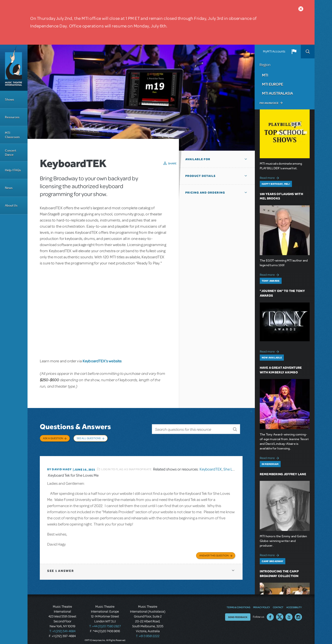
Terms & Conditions (238, 603)
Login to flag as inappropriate (126, 466)
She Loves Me (235, 466)
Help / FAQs (13, 170)
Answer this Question (214, 551)
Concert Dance (11, 153)
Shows (9, 99)
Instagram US (298, 613)
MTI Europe (273, 84)
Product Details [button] (200, 176)
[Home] (14, 68)
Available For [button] (198, 159)
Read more (270, 177)
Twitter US (280, 613)
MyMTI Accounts (274, 52)
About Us (11, 205)
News (9, 188)
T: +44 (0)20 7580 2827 (105, 622)
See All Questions (89, 438)
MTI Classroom (12, 135)
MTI (265, 75)
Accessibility (294, 603)
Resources (12, 117)
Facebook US (270, 613)
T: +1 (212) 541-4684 (62, 627)
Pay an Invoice (269, 103)
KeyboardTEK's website (102, 361)
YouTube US (289, 613)
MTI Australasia (277, 93)
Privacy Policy (261, 603)
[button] (294, 52)
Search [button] (308, 52)
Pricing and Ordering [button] (205, 193)
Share (172, 163)
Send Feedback (238, 613)
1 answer (60, 566)
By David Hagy (59, 466)
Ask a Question (53, 438)
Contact (278, 603)
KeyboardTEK (211, 466)
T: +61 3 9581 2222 (148, 632)
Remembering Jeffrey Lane (283, 474)
